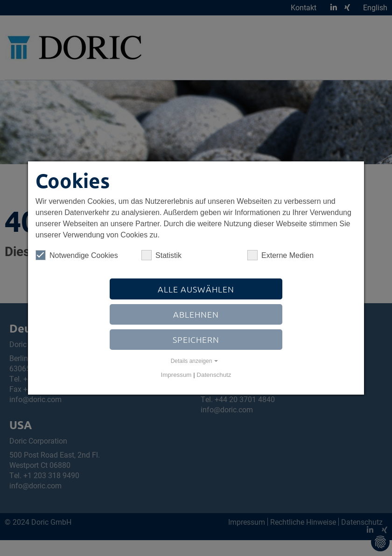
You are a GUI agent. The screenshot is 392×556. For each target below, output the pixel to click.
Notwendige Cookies (77, 255)
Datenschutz (214, 375)
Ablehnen (196, 314)
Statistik (161, 255)
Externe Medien (280, 255)
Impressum (176, 375)
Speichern (196, 339)
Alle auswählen (196, 289)
